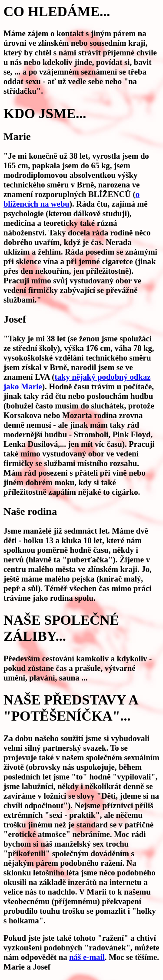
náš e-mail (87, 957)
